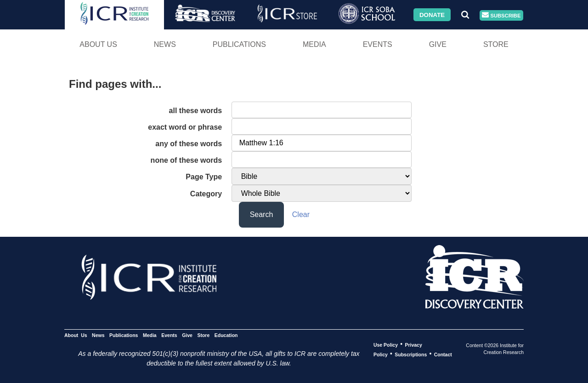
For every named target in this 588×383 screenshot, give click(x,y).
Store (496, 44)
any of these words (189, 144)
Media (314, 44)
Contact (443, 354)
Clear (301, 214)
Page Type (204, 177)
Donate (432, 14)
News (165, 44)
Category (206, 194)
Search (262, 214)
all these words (196, 111)
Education (226, 335)
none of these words (187, 160)
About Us (98, 44)
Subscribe (501, 15)
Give (438, 44)
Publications (239, 44)
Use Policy (386, 344)
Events (378, 44)
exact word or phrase (185, 127)
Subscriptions (411, 354)
